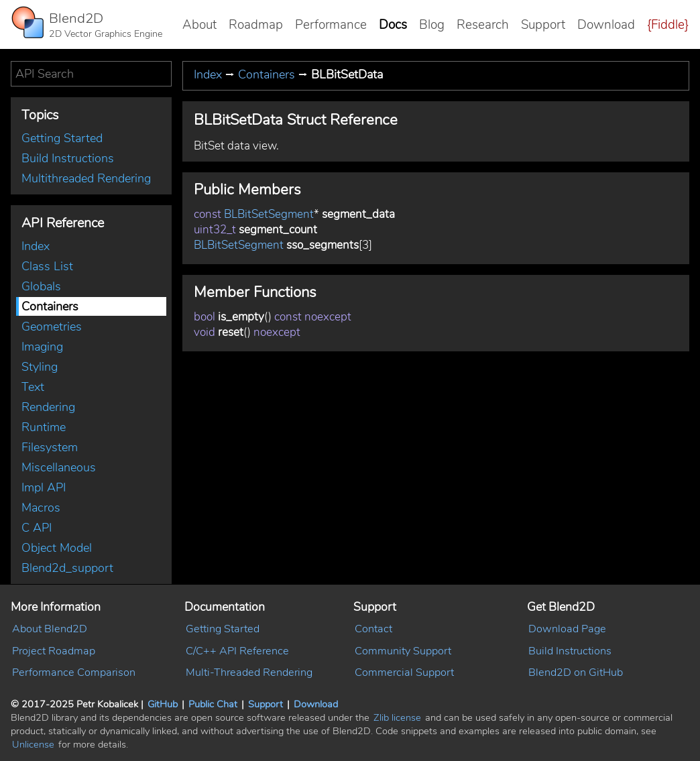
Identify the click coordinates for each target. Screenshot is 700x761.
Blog (432, 25)
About (199, 25)
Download (606, 25)
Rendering (48, 407)
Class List (47, 266)
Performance (331, 25)
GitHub (163, 704)
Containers (50, 306)
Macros (41, 508)
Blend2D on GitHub (576, 672)
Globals (41, 286)
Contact (373, 629)
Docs (393, 25)
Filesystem (50, 447)
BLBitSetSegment (269, 214)
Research (483, 25)
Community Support (403, 651)
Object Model (57, 548)
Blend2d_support (67, 568)
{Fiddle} (668, 25)
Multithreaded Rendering (86, 178)
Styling (40, 367)
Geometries (52, 327)
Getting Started (62, 138)
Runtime (44, 427)
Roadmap (256, 25)
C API (37, 528)
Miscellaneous (59, 467)
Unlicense (33, 744)
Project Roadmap (54, 651)
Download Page (567, 629)
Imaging (42, 347)
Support (543, 25)
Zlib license (397, 717)
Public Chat (213, 704)
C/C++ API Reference (237, 651)
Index (36, 246)
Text (33, 387)
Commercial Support (404, 672)
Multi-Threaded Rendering (249, 672)
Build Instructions (68, 158)
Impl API (44, 487)
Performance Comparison (74, 672)
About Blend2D (50, 629)
